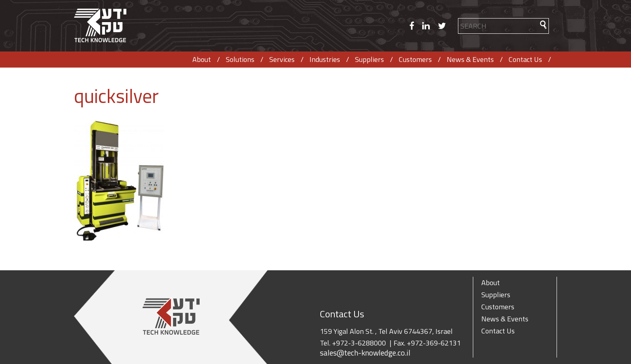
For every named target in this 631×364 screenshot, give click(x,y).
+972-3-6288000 (359, 343)
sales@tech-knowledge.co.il (365, 353)
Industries (325, 59)
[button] (543, 25)
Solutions (240, 59)
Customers (415, 59)
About (202, 59)
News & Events (470, 59)
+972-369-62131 (434, 343)
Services (282, 59)
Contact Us (525, 59)
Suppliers (369, 59)
